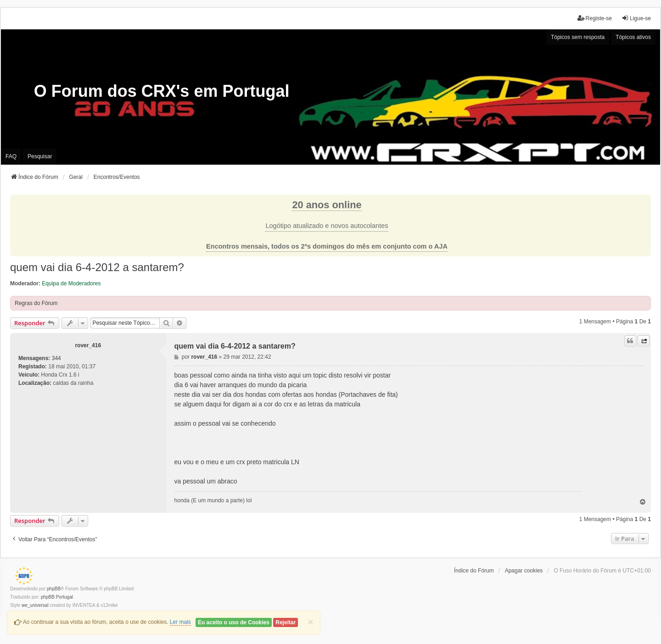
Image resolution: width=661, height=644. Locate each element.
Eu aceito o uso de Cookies (234, 622)
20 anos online (327, 205)
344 (56, 358)
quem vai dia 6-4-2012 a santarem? (97, 267)
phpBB (54, 589)
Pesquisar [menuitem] (40, 156)
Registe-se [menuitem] (595, 18)
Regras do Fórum (36, 303)
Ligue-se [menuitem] (636, 18)
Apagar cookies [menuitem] (524, 571)
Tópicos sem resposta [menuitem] (578, 37)
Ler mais (180, 622)
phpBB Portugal (57, 597)
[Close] (310, 622)
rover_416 (88, 345)
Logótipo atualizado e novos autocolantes (327, 226)
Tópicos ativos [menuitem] (633, 37)
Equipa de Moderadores (71, 283)
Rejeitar (286, 622)
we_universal (35, 605)
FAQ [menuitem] (11, 156)
